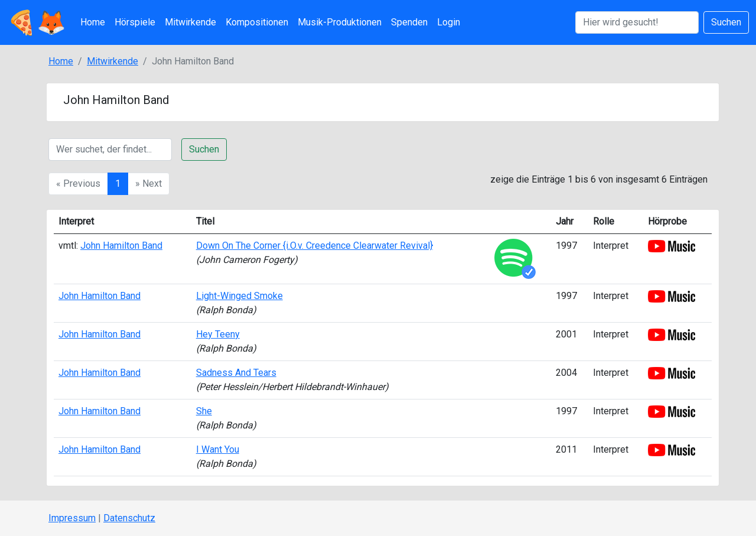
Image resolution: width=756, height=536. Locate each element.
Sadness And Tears (236, 373)
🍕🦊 (37, 22)
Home (93, 22)
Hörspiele (135, 22)
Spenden (409, 22)
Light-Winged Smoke (239, 296)
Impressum (72, 518)
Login (449, 22)
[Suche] (110, 150)
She (204, 411)
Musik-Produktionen (340, 22)
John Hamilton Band (121, 246)
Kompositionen (257, 22)
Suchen (726, 22)
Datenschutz (129, 518)
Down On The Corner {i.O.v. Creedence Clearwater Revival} (315, 246)
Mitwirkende (190, 22)
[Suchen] (637, 22)
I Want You (218, 449)
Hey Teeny (218, 334)
